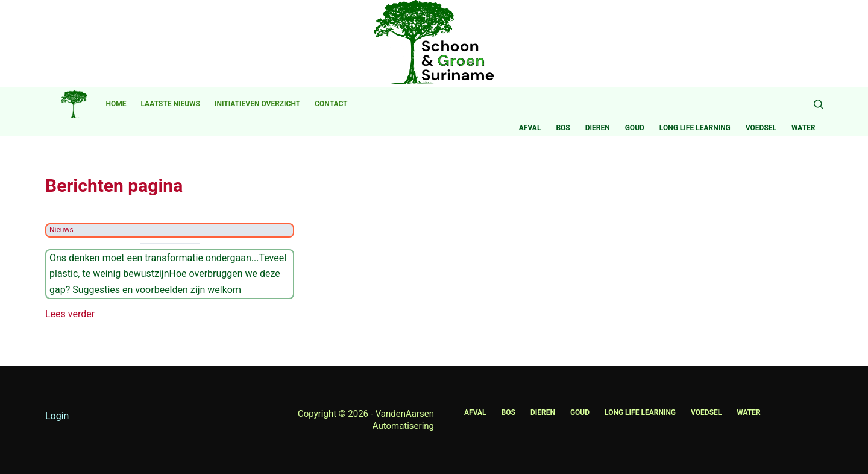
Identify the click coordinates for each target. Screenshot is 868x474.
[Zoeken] (818, 104)
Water (803, 128)
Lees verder (70, 314)
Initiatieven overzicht (257, 104)
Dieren (598, 128)
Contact (331, 104)
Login (57, 416)
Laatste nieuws (171, 104)
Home (116, 104)
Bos (563, 128)
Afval (530, 128)
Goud (635, 128)
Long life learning (695, 128)
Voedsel (761, 128)
